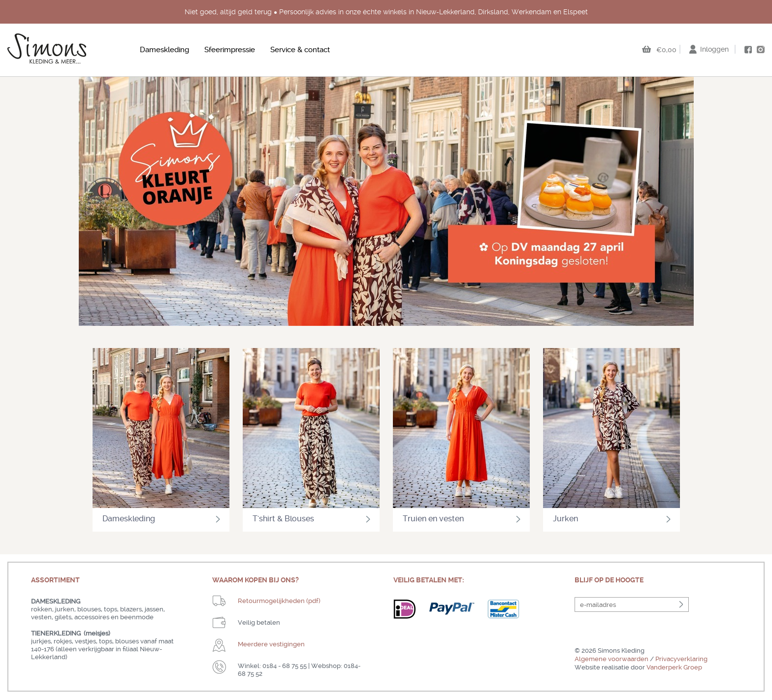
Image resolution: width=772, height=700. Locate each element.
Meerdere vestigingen (271, 644)
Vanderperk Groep (674, 667)
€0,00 (666, 50)
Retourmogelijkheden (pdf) (279, 601)
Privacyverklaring (681, 659)
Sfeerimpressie (230, 50)
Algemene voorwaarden (611, 659)
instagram (761, 49)
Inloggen (714, 49)
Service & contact (300, 50)
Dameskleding (164, 50)
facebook (748, 50)
